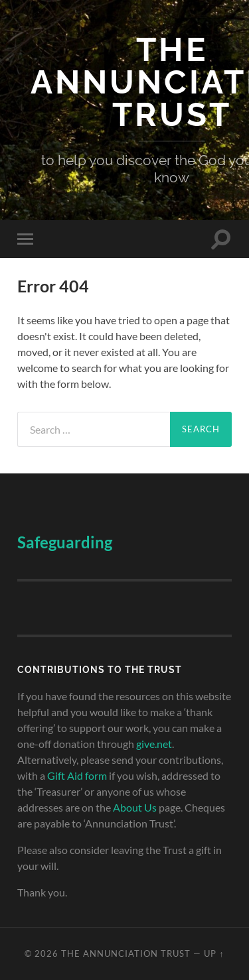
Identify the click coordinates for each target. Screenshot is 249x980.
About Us (135, 807)
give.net (154, 744)
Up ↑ (214, 953)
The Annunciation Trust (126, 953)
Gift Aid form (77, 775)
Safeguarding (65, 542)
